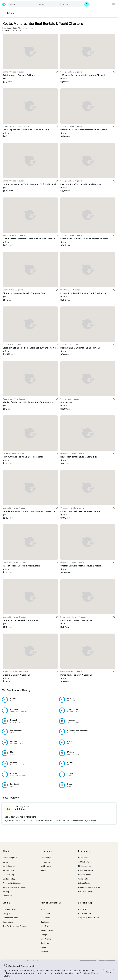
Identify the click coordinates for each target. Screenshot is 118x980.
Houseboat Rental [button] (85, 870)
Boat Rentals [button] (83, 858)
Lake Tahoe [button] (45, 918)
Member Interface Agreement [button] (15, 887)
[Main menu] (113, 4)
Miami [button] (43, 909)
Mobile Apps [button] (46, 866)
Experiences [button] (84, 851)
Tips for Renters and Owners (15, 926)
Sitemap (6, 892)
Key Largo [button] (45, 943)
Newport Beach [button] (47, 930)
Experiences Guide (11, 918)
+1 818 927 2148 (85, 914)
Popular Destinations (51, 903)
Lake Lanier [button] (45, 914)
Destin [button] (43, 947)
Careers (6, 862)
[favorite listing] (57, 72)
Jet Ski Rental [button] (84, 862)
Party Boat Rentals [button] (86, 892)
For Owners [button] (45, 862)
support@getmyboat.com (89, 918)
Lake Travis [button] (45, 926)
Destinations (8, 922)
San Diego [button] (45, 922)
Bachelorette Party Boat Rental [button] (91, 887)
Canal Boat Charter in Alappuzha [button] (20, 817)
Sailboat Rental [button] (84, 883)
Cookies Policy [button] (9, 879)
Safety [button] (43, 870)
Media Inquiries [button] (9, 866)
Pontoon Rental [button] (84, 875)
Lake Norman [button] (46, 939)
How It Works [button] (46, 858)
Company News (9, 909)
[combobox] (23, 4)
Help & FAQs (83, 909)
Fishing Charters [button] (85, 866)
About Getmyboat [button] (10, 858)
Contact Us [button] (7, 896)
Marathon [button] (44, 952)
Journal (7, 903)
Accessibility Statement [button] (12, 883)
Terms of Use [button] (72, 970)
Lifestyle (6, 914)
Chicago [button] (44, 935)
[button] (7, 28)
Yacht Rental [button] (83, 879)
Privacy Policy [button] (9, 875)
